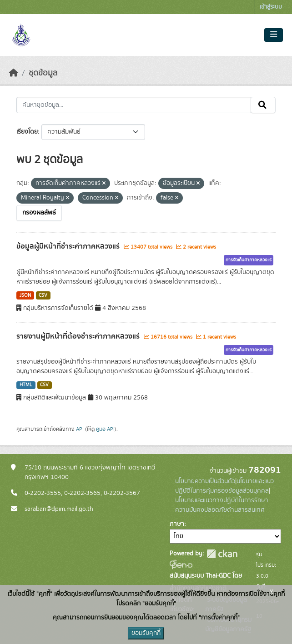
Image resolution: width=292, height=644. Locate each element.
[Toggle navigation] (274, 35)
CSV (43, 295)
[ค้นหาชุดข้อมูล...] (134, 105)
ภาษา (177, 524)
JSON (25, 295)
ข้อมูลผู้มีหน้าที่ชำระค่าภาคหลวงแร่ (69, 246)
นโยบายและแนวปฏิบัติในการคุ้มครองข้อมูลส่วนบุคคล (224, 486)
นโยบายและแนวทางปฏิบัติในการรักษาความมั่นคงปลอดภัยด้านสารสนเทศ (222, 505)
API (80, 429)
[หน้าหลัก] (14, 73)
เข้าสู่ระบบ (271, 7)
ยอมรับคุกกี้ (146, 633)
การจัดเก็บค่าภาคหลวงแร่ (249, 260)
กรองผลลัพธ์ (39, 213)
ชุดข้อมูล (43, 73)
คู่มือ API (105, 429)
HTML (26, 385)
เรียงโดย (27, 132)
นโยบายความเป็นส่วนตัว (205, 481)
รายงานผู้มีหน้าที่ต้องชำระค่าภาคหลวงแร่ (79, 336)
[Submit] (263, 105)
